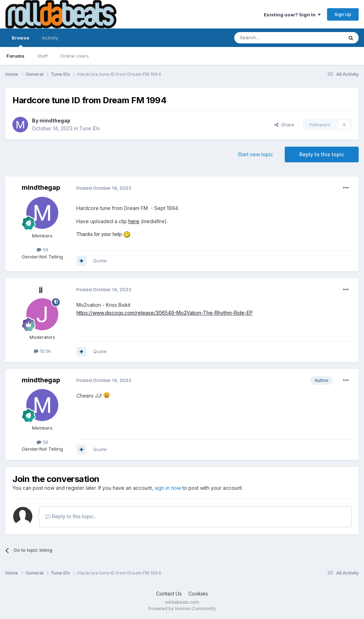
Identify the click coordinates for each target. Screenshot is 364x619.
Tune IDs (90, 128)
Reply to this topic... (71, 516)
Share (284, 125)
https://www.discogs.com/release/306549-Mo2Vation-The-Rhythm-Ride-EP (165, 313)
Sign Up (343, 14)
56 (42, 250)
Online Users (75, 56)
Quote (100, 261)
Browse (20, 41)
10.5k (42, 351)
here (134, 221)
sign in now (168, 488)
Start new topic (255, 154)
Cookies (198, 594)
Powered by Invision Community (182, 608)
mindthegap (55, 120)
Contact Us (169, 594)
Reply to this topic (322, 154)
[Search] (271, 38)
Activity (50, 38)
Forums (15, 56)
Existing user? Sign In (292, 15)
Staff (42, 56)
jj (41, 289)
